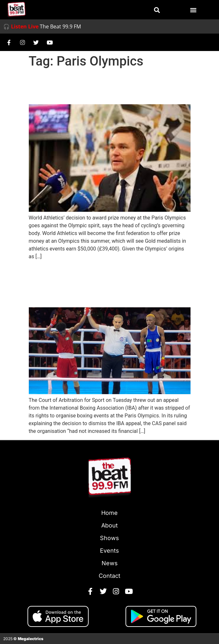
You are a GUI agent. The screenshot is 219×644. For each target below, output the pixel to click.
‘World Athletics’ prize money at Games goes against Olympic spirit (109, 87)
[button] (157, 10)
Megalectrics (31, 639)
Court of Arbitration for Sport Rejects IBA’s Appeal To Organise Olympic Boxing (105, 284)
